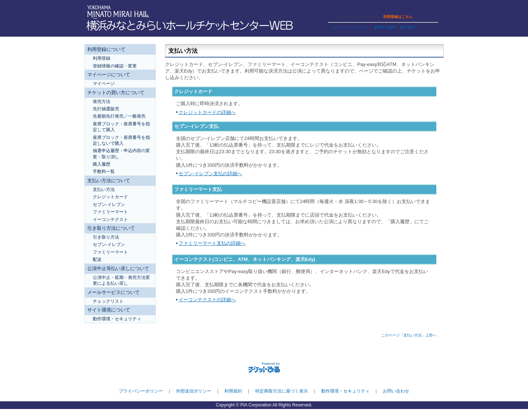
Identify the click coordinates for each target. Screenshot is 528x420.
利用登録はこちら (398, 17)
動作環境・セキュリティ (345, 391)
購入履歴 (408, 27)
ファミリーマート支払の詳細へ (212, 243)
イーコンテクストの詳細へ (207, 300)
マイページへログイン (350, 27)
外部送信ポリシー (194, 391)
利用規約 (233, 391)
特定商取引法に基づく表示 (282, 391)
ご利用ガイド (341, 8)
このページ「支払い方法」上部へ (409, 335)
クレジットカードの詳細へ (207, 112)
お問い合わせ (396, 391)
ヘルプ (366, 8)
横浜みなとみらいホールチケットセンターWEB (192, 26)
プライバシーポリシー (141, 391)
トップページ (392, 8)
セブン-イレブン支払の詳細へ (210, 174)
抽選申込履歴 (385, 27)
